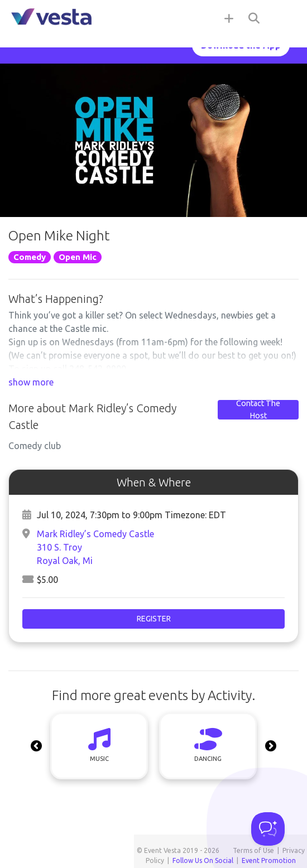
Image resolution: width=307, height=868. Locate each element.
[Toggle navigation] (285, 18)
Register (154, 619)
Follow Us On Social (203, 860)
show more (31, 382)
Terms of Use (253, 850)
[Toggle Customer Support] (268, 829)
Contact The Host (258, 409)
